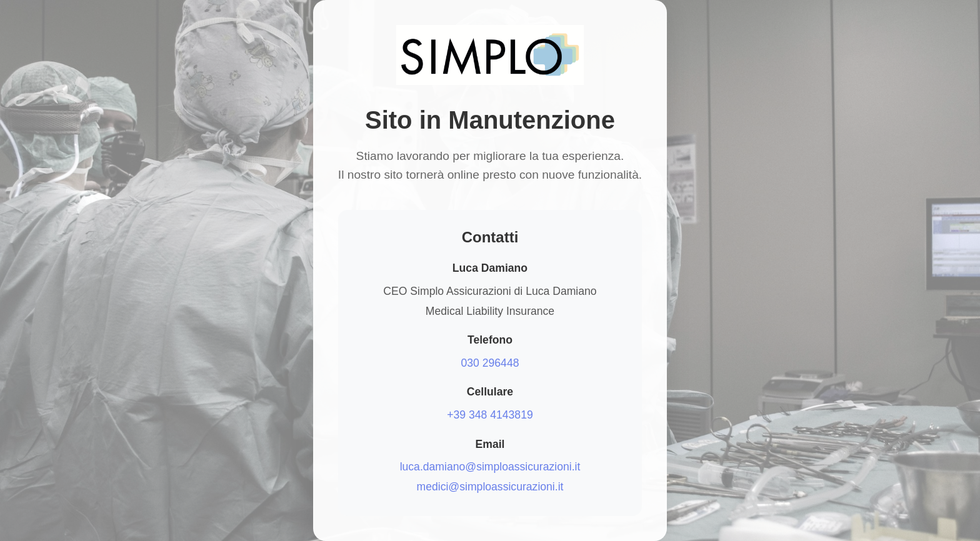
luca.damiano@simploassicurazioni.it (490, 467)
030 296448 (490, 363)
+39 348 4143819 (490, 415)
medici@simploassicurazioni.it (490, 487)
